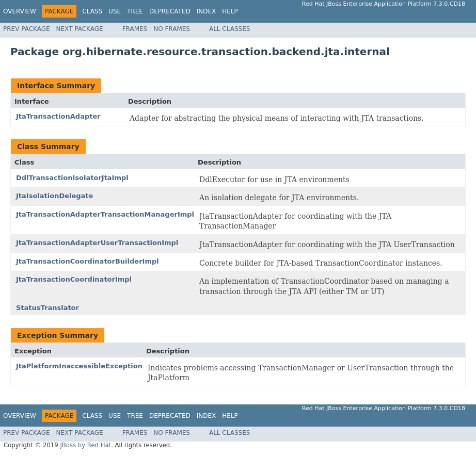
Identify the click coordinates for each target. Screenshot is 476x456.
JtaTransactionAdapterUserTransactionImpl (97, 243)
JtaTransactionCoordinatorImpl (74, 279)
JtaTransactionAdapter (58, 116)
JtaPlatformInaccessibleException (79, 366)
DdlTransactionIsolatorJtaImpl (72, 178)
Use (115, 11)
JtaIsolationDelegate (54, 196)
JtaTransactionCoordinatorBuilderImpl (88, 261)
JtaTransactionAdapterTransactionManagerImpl (105, 214)
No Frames (172, 29)
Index (207, 11)
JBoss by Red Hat (85, 445)
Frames (135, 29)
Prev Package (27, 29)
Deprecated (170, 11)
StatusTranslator (47, 308)
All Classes (229, 29)
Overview (20, 11)
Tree (135, 11)
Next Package (80, 29)
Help (230, 11)
